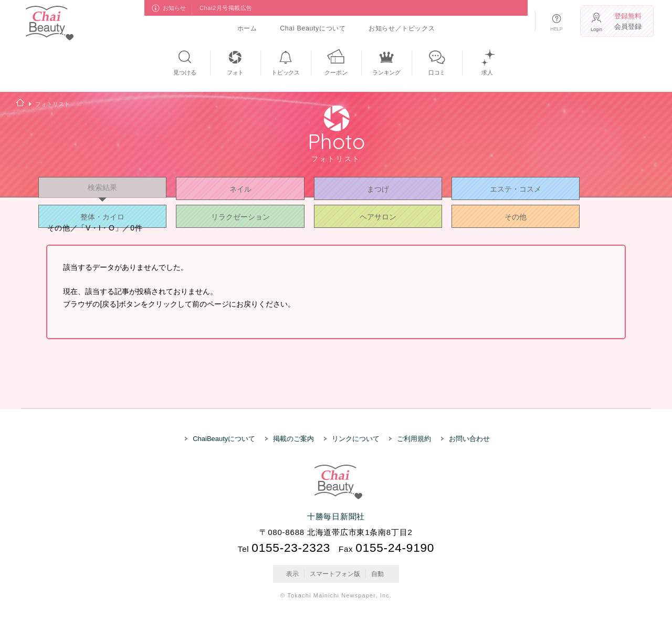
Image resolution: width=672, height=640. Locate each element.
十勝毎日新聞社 (336, 516)
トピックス (286, 72)
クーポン (336, 72)
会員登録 (628, 21)
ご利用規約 (414, 439)
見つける (185, 72)
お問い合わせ (469, 439)
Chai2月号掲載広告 (226, 8)
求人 (487, 72)
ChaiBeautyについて (224, 439)
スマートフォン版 (335, 574)
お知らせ (175, 8)
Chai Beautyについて (313, 28)
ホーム (247, 28)
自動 (377, 574)
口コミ (437, 72)
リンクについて (356, 439)
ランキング (386, 72)
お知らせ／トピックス (402, 28)
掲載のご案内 (293, 439)
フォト (235, 72)
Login (596, 29)
